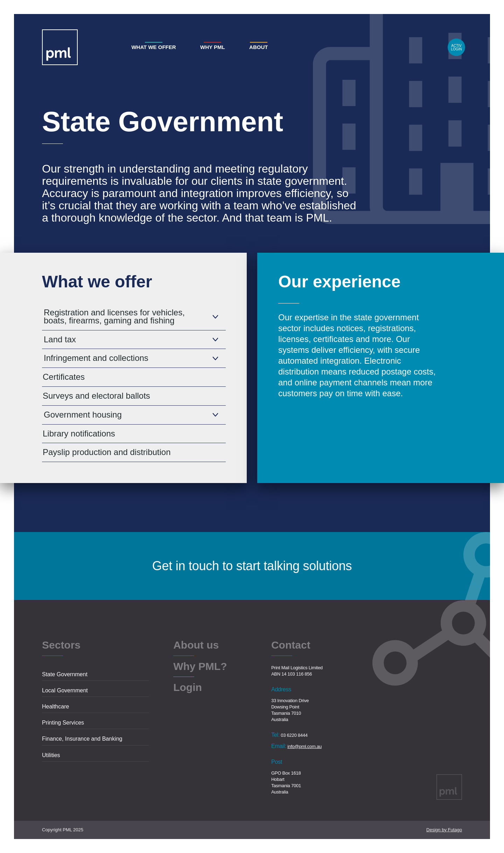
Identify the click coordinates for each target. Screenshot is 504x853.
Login (456, 47)
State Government (65, 674)
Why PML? (200, 667)
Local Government (65, 690)
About (258, 47)
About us (196, 645)
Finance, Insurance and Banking (82, 739)
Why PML (213, 47)
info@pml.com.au (304, 746)
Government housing (83, 415)
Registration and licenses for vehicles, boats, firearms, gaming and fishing (114, 316)
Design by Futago (444, 830)
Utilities (51, 755)
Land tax (60, 339)
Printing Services (63, 723)
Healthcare (55, 707)
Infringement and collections (96, 358)
